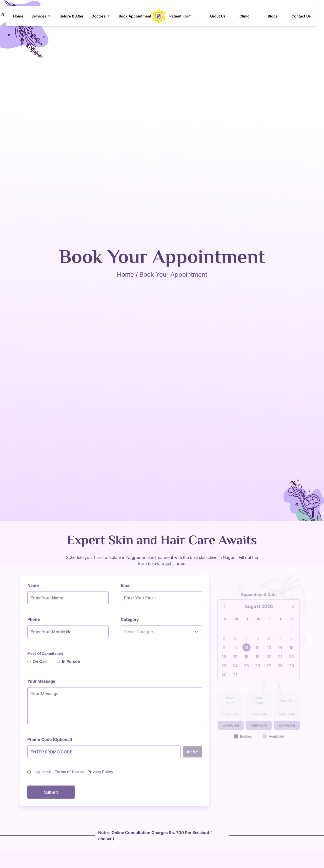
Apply (193, 754)
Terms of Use (67, 774)
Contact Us (303, 16)
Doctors (101, 16)
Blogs (275, 16)
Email (126, 587)
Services (41, 16)
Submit (51, 794)
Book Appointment (135, 16)
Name (33, 587)
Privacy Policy (100, 774)
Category (130, 621)
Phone (34, 621)
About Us (219, 16)
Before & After (72, 16)
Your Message (41, 683)
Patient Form (184, 16)
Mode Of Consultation (45, 655)
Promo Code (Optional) (50, 741)
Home (18, 16)
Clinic (249, 16)
